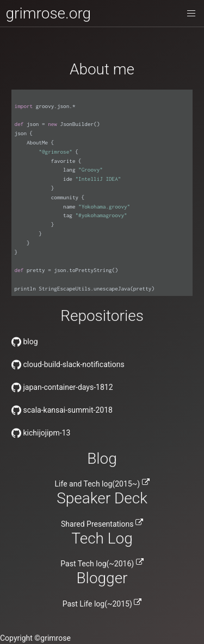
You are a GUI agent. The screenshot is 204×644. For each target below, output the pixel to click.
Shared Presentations (102, 524)
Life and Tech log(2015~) (102, 484)
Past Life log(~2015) (102, 604)
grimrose (55, 638)
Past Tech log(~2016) (102, 564)
